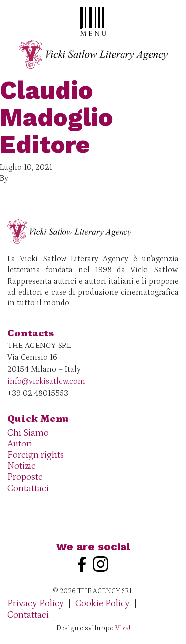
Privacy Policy (36, 604)
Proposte (25, 477)
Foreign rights (36, 455)
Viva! (123, 628)
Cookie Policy (103, 604)
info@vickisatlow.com (46, 381)
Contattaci (28, 488)
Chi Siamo (28, 433)
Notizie (22, 466)
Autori (20, 444)
